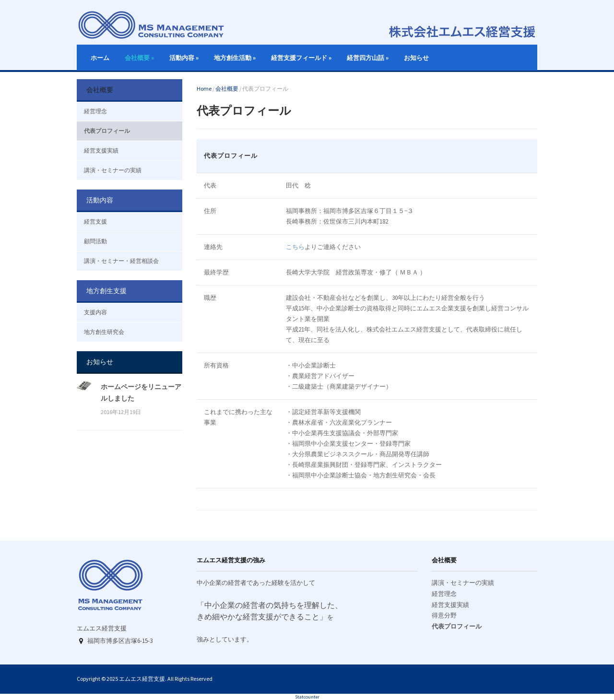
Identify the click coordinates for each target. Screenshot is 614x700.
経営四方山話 (368, 58)
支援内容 (95, 312)
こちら (295, 247)
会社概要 (139, 58)
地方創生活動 (235, 58)
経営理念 (95, 111)
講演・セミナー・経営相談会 (121, 261)
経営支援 (95, 221)
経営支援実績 (101, 150)
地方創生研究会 (104, 332)
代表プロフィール (107, 131)
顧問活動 (95, 241)
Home (204, 89)
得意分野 (444, 615)
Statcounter (307, 697)
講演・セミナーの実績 (113, 170)
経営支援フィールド (301, 58)
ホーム (100, 58)
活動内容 (184, 58)
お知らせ (416, 58)
